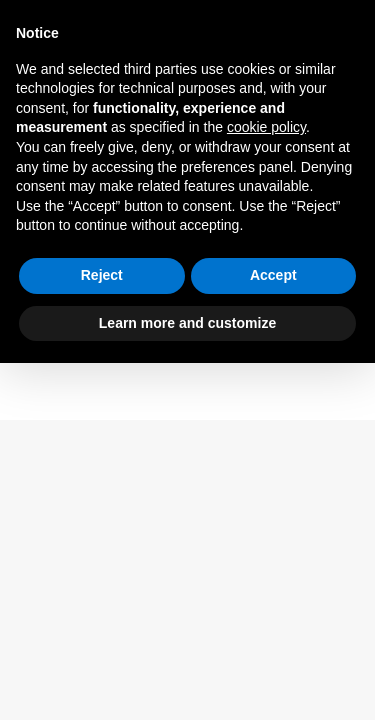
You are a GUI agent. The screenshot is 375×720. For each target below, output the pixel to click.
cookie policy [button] (266, 127)
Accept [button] (273, 275)
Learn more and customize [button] (187, 323)
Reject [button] (102, 275)
